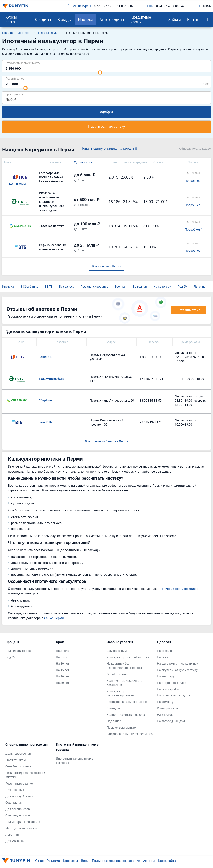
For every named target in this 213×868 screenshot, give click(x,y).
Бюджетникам (15, 760)
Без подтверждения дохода (126, 715)
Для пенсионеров (18, 809)
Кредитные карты (141, 19)
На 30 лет (63, 683)
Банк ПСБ (46, 357)
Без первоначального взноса (127, 702)
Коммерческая (167, 708)
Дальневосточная (18, 753)
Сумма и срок (83, 162)
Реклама (53, 861)
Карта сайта (167, 861)
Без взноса (67, 286)
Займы (175, 19)
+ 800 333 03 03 (150, 357)
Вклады (65, 19)
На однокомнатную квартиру (178, 663)
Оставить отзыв (189, 310)
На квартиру (162, 286)
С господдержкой (18, 815)
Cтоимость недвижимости (23, 63)
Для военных (15, 790)
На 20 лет (63, 676)
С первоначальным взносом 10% (130, 734)
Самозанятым (117, 651)
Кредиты (43, 19)
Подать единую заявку (107, 126)
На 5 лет (62, 657)
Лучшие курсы (79, 6)
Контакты (71, 861)
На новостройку (168, 689)
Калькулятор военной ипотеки (128, 657)
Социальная (14, 802)
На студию (164, 651)
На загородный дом (171, 721)
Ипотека (86, 19)
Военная (120, 286)
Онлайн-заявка (117, 674)
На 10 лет (63, 663)
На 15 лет (63, 670)
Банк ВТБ (45, 422)
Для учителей (15, 841)
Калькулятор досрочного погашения (124, 683)
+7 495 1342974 (151, 422)
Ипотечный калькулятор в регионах (75, 761)
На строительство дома (174, 695)
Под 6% (182, 286)
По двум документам (121, 727)
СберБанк (46, 400)
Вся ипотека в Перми (106, 266)
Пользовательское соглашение (116, 861)
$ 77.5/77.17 (103, 6)
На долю (163, 657)
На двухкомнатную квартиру (177, 670)
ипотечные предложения (177, 589)
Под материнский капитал (24, 822)
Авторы (149, 861)
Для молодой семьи (19, 796)
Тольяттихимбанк (51, 379)
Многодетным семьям (21, 828)
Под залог (114, 721)
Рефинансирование (94, 286)
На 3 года (63, 651)
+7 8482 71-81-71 (151, 379)
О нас (39, 861)
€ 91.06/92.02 (124, 6)
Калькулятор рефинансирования (120, 693)
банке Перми (54, 618)
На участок (165, 715)
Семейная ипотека (18, 766)
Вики (85, 861)
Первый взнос (15, 78)
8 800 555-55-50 (151, 400)
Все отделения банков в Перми (107, 441)
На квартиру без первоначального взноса (124, 666)
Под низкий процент (20, 651)
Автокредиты (112, 19)
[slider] (100, 72)
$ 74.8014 (163, 6)
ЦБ (150, 6)
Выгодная (140, 286)
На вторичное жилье (172, 683)
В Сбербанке (29, 286)
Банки (193, 19)
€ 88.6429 (180, 6)
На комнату (165, 702)
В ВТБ (48, 286)
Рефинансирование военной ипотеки (25, 775)
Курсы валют (11, 19)
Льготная (201, 286)
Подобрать (107, 112)
